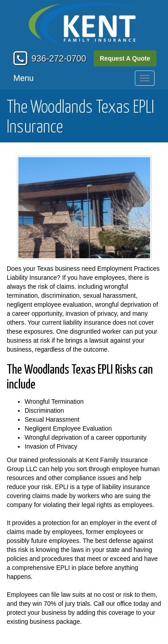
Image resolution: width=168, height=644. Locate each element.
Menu (24, 78)
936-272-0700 (59, 58)
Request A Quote (125, 58)
